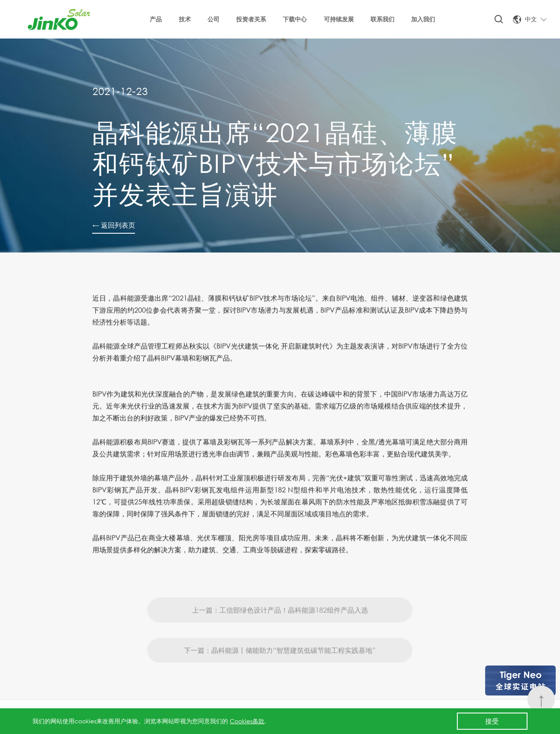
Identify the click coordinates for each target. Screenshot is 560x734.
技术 (185, 19)
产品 (156, 19)
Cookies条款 (247, 721)
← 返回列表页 (114, 225)
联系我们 (382, 19)
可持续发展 (339, 19)
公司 (213, 19)
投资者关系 (251, 19)
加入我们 (423, 19)
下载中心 (295, 19)
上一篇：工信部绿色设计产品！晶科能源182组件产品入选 (280, 623)
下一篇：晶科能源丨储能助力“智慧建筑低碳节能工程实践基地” (280, 663)
